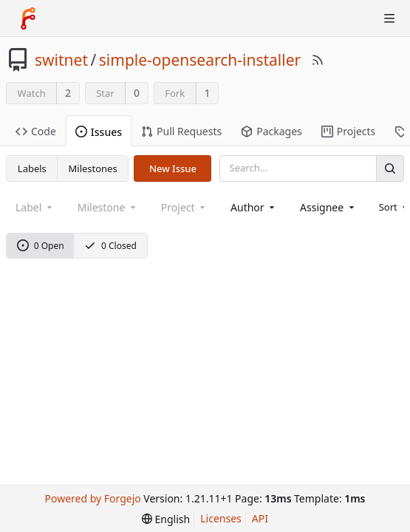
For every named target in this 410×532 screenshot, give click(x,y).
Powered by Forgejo (92, 498)
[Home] (28, 18)
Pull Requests (181, 131)
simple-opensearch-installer (200, 60)
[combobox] (254, 207)
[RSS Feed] (318, 60)
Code (36, 131)
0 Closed (110, 246)
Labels (32, 168)
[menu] (166, 519)
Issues (99, 132)
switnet (61, 60)
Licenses (221, 518)
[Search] (390, 168)
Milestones (93, 168)
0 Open (41, 246)
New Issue (173, 168)
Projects (348, 131)
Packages (271, 131)
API (260, 518)
